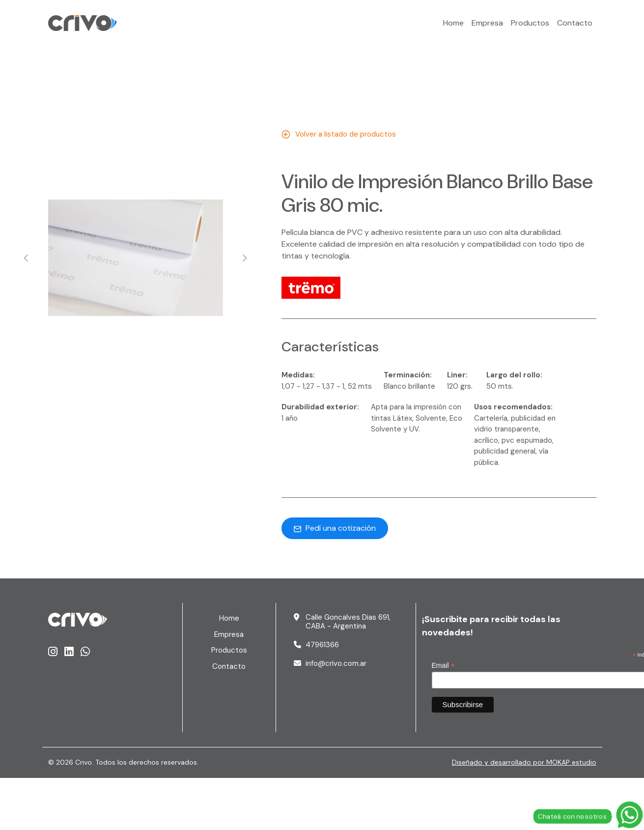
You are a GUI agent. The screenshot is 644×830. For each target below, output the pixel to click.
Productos (530, 23)
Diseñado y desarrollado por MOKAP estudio (524, 762)
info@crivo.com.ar (336, 663)
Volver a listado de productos (339, 134)
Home (453, 23)
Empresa (487, 23)
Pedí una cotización (335, 528)
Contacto (575, 23)
